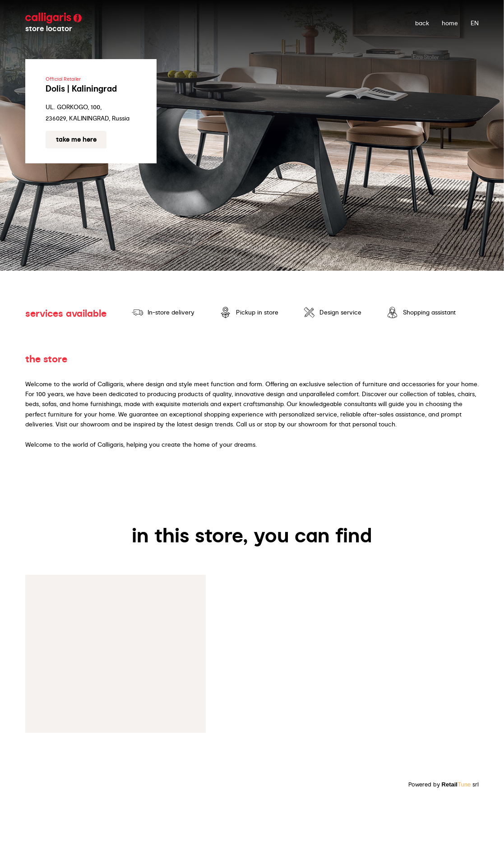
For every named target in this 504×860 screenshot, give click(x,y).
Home (450, 23)
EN (475, 23)
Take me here (76, 139)
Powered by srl (444, 784)
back (422, 23)
